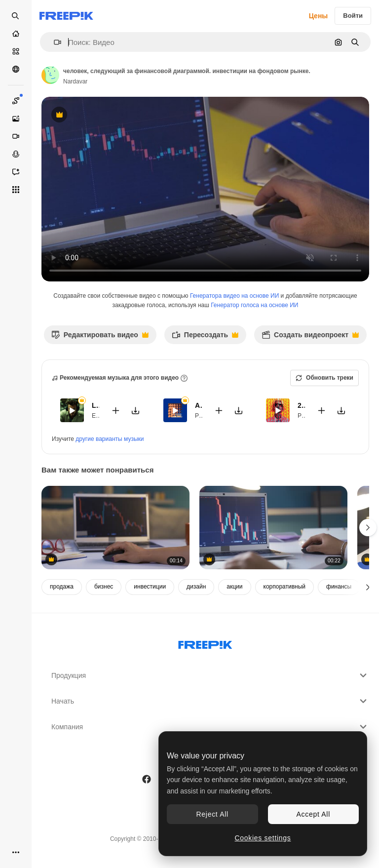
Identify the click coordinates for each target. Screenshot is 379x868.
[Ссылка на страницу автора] (50, 75)
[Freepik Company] (205, 643)
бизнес (104, 587)
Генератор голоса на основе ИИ (254, 305)
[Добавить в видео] (116, 411)
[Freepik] (66, 16)
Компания (210, 727)
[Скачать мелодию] (136, 411)
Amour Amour (199, 405)
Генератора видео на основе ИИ (234, 296)
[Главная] (16, 34)
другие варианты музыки (110, 439)
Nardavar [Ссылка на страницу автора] (75, 81)
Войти (353, 16)
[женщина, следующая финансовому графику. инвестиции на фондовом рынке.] (115, 528)
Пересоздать (205, 337)
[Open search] (16, 16)
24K (301, 405)
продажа (62, 587)
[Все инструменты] (16, 190)
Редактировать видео (100, 337)
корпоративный (285, 587)
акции (234, 587)
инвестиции (150, 587)
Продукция (210, 675)
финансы (339, 587)
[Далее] (368, 587)
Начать (210, 701)
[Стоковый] (16, 51)
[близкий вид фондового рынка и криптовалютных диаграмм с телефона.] (273, 528)
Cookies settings (263, 838)
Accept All (313, 814)
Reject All (212, 814)
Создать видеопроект (310, 337)
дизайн (196, 587)
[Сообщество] (16, 69)
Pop (200, 416)
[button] (54, 42)
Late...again (95, 405)
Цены (319, 16)
